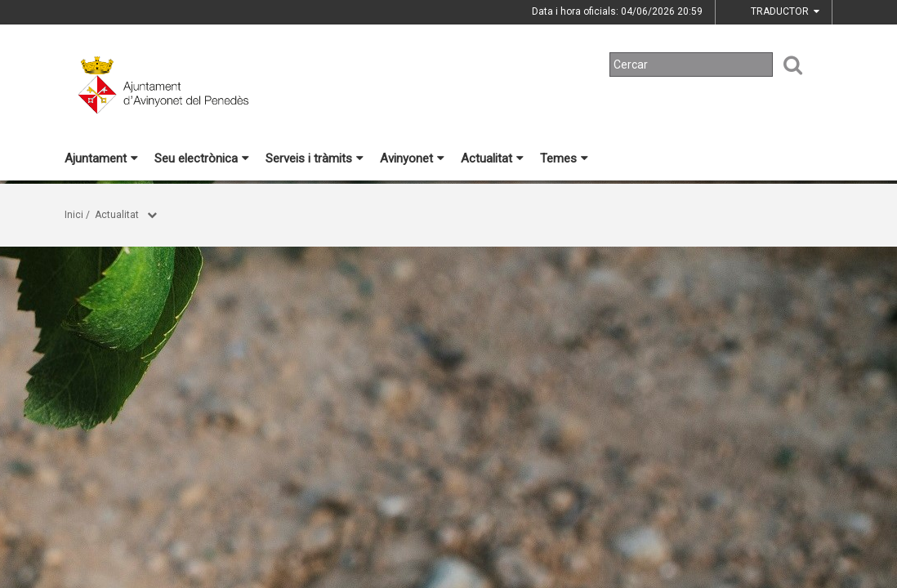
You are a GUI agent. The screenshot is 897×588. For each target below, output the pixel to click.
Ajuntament (101, 158)
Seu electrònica (202, 158)
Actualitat (492, 158)
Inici (74, 215)
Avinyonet (412, 158)
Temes (564, 158)
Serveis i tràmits (315, 158)
